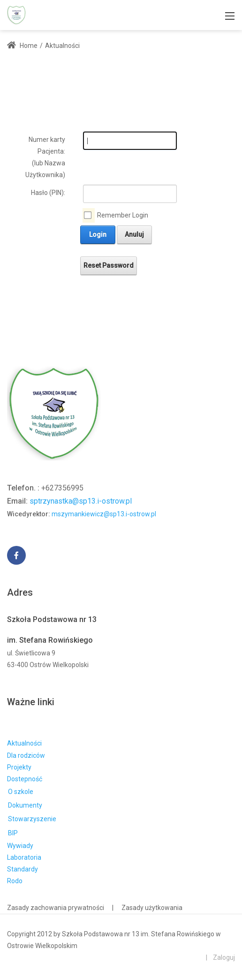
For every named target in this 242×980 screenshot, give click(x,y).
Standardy (23, 869)
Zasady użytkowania (152, 908)
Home (22, 46)
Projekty (19, 767)
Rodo (15, 881)
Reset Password (109, 265)
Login (98, 234)
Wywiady (20, 846)
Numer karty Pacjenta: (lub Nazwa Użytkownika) (45, 157)
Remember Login (123, 215)
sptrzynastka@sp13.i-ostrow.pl (81, 501)
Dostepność (25, 779)
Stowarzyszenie (32, 819)
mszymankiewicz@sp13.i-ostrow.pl (104, 514)
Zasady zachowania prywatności (56, 908)
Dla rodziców (26, 755)
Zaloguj (224, 957)
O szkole (21, 792)
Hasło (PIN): (48, 193)
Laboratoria (24, 857)
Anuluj (134, 234)
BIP (13, 833)
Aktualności (24, 743)
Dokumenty (25, 805)
